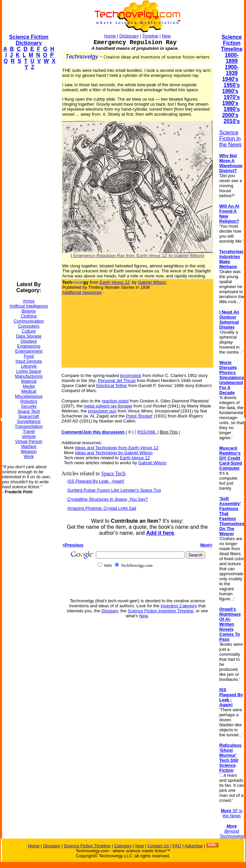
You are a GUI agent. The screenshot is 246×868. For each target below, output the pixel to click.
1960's (230, 91)
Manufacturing (29, 376)
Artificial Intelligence (29, 306)
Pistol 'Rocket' (139, 416)
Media (29, 386)
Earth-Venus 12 (135, 458)
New (166, 36)
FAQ (177, 846)
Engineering (29, 346)
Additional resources (82, 292)
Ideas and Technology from (116, 448)
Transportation (29, 426)
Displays (29, 341)
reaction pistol (115, 401)
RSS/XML (147, 432)
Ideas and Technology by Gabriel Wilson (114, 453)
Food (29, 356)
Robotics (29, 401)
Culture (29, 331)
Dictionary (129, 36)
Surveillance (29, 421)
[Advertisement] (29, 176)
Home (110, 36)
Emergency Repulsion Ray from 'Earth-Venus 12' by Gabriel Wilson (138, 256)
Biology (29, 311)
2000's (230, 115)
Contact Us (158, 846)
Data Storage (29, 336)
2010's (232, 121)
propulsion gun (102, 411)
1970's (232, 97)
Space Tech (29, 411)
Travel (29, 431)
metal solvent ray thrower (108, 406)
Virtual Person (29, 441)
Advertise (194, 846)
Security (29, 406)
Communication (29, 321)
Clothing (29, 316)
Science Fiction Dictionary (29, 40)
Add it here (160, 533)
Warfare (29, 446)
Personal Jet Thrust (117, 381)
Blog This (169, 432)
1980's (230, 103)
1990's (232, 109)
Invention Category (179, 606)
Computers (29, 326)
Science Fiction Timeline (232, 43)
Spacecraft (29, 416)
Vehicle (29, 436)
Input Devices (29, 361)
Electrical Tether (112, 386)
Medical (29, 391)
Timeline (150, 36)
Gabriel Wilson (152, 282)
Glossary (110, 611)
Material (29, 381)
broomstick (131, 376)
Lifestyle (29, 366)
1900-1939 (232, 70)
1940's (230, 79)
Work (29, 456)
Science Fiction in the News (230, 139)
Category (123, 846)
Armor (29, 301)
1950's (232, 85)
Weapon (29, 451)
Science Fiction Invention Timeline (161, 611)
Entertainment (29, 351)
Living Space (29, 371)
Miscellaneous (29, 396)
